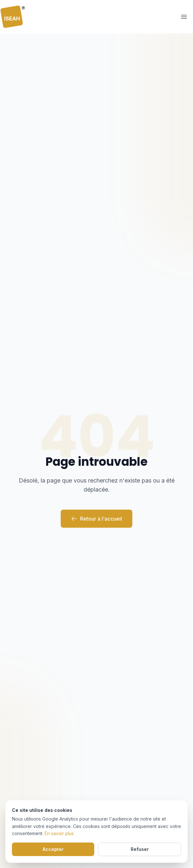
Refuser (140, 849)
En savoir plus (59, 833)
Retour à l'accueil (96, 519)
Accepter (53, 849)
